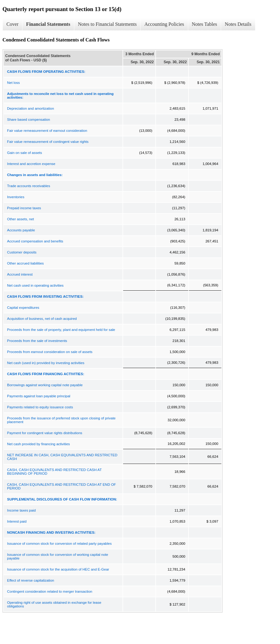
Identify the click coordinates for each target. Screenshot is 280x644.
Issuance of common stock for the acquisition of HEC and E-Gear (58, 569)
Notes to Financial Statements (107, 24)
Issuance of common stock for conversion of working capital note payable (58, 556)
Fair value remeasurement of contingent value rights (48, 142)
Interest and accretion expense (31, 164)
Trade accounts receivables (29, 186)
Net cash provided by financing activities (39, 444)
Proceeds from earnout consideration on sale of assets (50, 352)
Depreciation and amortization (31, 108)
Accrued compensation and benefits (35, 241)
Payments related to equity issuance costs (40, 407)
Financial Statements (48, 24)
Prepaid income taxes (24, 208)
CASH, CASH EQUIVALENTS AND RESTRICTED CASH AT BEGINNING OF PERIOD (54, 472)
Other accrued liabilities (25, 263)
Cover (12, 24)
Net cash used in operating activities (35, 285)
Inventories (16, 197)
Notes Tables (205, 24)
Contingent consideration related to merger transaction (50, 591)
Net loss (14, 83)
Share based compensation (29, 120)
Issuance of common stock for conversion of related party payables (59, 544)
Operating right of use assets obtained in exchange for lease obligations (54, 604)
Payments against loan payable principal (39, 396)
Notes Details (238, 24)
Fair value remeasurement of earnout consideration (47, 131)
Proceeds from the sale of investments (37, 341)
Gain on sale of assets (25, 153)
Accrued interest (20, 274)
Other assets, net (21, 219)
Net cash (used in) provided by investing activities (46, 363)
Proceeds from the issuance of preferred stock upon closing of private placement (61, 420)
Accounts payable (21, 230)
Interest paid (17, 521)
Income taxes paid (21, 510)
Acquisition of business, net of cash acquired (42, 319)
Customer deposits (22, 252)
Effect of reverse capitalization (31, 580)
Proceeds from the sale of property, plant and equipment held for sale (61, 330)
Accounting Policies (164, 24)
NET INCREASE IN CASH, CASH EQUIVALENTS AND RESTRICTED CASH (62, 457)
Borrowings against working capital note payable (45, 385)
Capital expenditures (23, 308)
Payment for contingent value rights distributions (45, 433)
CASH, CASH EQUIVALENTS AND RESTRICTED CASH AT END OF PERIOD (62, 486)
